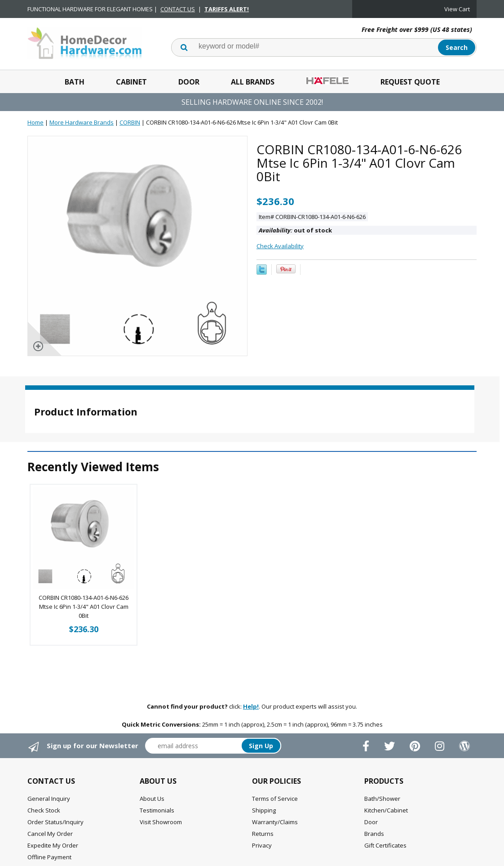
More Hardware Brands (82, 122)
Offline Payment (49, 857)
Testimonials (157, 810)
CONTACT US (178, 9)
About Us (152, 799)
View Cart (457, 9)
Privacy (262, 845)
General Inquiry (49, 799)
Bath (75, 82)
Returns (263, 834)
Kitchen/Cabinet (386, 810)
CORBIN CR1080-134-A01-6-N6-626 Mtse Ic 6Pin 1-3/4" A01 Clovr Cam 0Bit (84, 607)
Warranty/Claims (275, 822)
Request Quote (410, 82)
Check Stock (44, 810)
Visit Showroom (161, 822)
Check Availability (280, 246)
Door (189, 82)
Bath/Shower (382, 799)
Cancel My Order (50, 834)
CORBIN (130, 122)
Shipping (264, 810)
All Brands (253, 82)
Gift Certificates (385, 845)
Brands (374, 834)
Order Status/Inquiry (55, 822)
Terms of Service (275, 799)
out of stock (295, 230)
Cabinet (131, 82)
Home (35, 122)
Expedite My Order (53, 845)
